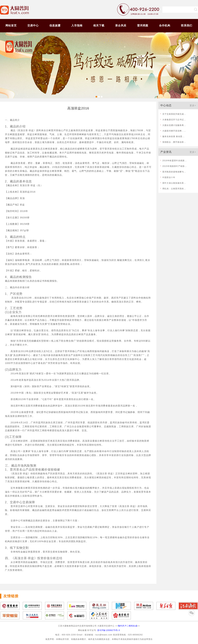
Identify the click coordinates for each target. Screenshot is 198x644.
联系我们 (187, 25)
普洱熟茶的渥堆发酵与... (174, 172)
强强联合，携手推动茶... (174, 142)
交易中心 (33, 25)
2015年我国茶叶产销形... (175, 166)
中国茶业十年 (169, 177)
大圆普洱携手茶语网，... (174, 131)
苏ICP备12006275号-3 (109, 630)
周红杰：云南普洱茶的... (174, 189)
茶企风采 (121, 25)
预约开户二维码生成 (128, 626)
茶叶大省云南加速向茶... (174, 183)
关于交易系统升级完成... (174, 114)
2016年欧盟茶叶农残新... (175, 161)
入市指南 (77, 25)
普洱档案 (143, 25)
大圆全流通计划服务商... (174, 125)
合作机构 (165, 25)
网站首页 (11, 25)
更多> (193, 105)
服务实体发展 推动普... (173, 136)
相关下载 (99, 25)
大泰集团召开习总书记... (174, 120)
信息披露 (55, 25)
